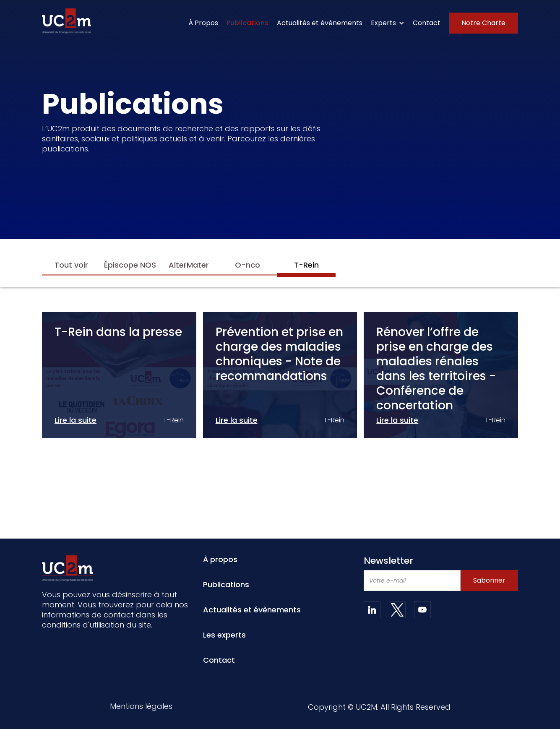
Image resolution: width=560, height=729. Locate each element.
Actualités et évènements (320, 23)
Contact (427, 23)
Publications (247, 23)
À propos (220, 560)
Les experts (224, 635)
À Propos (203, 23)
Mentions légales (141, 707)
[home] (66, 21)
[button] (388, 23)
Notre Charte (483, 23)
